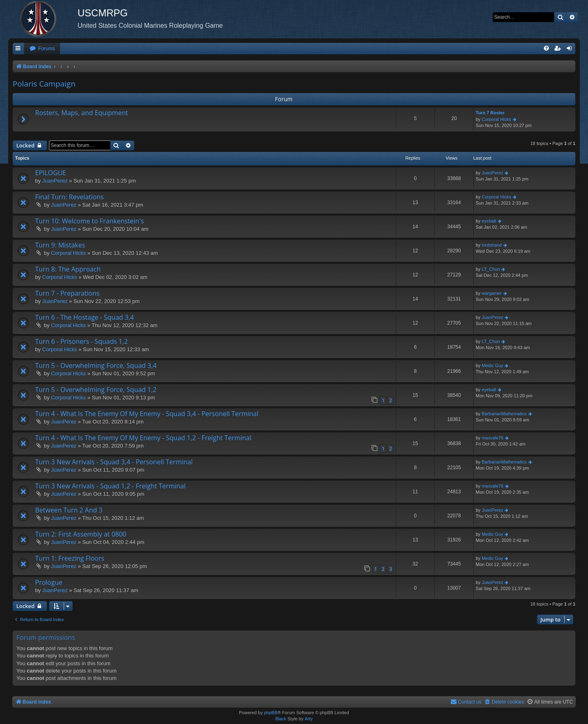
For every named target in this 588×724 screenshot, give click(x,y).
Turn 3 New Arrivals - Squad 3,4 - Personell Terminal (114, 462)
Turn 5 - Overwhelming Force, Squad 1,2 (96, 390)
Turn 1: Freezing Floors (70, 558)
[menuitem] (42, 49)
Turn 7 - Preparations (67, 293)
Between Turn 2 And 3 (69, 510)
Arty (309, 719)
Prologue (49, 582)
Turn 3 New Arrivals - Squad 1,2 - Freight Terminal (110, 486)
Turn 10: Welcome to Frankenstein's (89, 221)
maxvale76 (493, 438)
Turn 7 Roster (490, 113)
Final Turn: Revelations (69, 197)
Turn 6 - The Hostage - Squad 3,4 (85, 317)
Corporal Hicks (497, 119)
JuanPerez (55, 181)
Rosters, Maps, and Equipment (82, 113)
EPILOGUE (51, 173)
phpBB (271, 713)
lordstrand (492, 245)
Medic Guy (493, 365)
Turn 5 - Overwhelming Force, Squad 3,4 (96, 365)
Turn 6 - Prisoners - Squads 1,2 (81, 341)
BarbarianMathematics (504, 414)
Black (281, 719)
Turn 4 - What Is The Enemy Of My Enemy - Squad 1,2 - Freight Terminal (143, 438)
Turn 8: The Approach (68, 269)
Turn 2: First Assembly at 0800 (81, 534)
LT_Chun (491, 269)
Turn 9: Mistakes (60, 245)
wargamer (492, 293)
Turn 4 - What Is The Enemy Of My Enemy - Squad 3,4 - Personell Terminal (147, 414)
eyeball (489, 221)
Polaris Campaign (44, 84)
